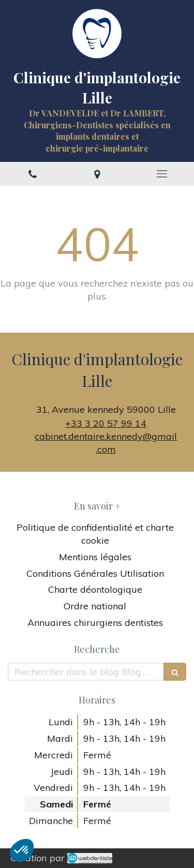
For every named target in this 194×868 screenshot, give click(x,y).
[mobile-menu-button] (162, 174)
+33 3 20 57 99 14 (106, 423)
